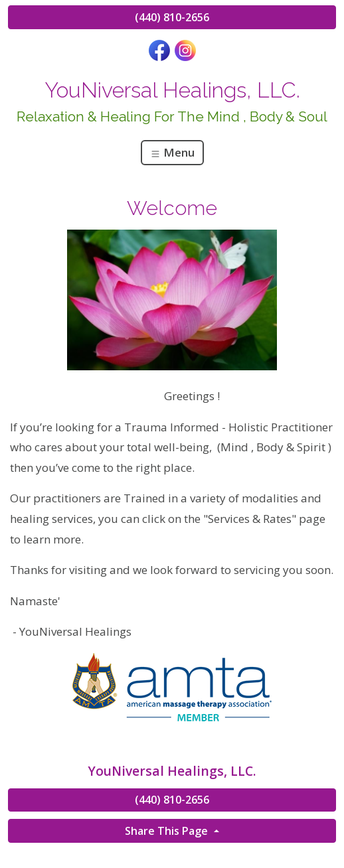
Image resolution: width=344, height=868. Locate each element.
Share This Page (168, 831)
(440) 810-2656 (172, 17)
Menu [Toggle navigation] (172, 152)
